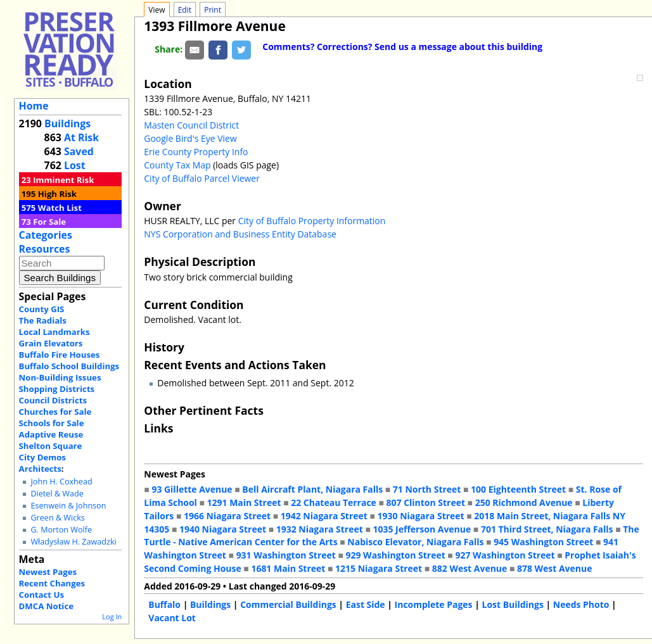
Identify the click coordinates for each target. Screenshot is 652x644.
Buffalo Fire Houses (60, 355)
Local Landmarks (54, 332)
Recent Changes (52, 583)
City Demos (42, 457)
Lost (75, 165)
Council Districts (53, 400)
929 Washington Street (396, 555)
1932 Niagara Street (320, 529)
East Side (366, 604)
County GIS (42, 309)
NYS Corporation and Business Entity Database (240, 234)
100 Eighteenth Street (518, 489)
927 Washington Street (505, 555)
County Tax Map (177, 165)
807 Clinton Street (426, 502)
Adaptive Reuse (51, 434)
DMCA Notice (46, 606)
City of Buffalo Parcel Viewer (202, 178)
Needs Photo (581, 604)
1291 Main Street (244, 502)
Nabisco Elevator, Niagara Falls (415, 542)
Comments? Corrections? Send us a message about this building (402, 47)
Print (213, 10)
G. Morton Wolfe (61, 530)
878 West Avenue (554, 568)
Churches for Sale (55, 412)
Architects (40, 469)
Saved (79, 151)
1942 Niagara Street (324, 516)
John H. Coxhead (61, 482)
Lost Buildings (512, 604)
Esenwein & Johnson (68, 506)
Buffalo (164, 604)
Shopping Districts (57, 389)
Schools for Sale (52, 423)
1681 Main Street (288, 568)
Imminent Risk (63, 180)
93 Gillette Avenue (192, 489)
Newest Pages (48, 572)
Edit (185, 10)
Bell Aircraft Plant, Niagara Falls (312, 489)
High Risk (57, 194)
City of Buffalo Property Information (312, 221)
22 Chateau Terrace (334, 502)
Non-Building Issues (60, 377)
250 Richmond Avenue (524, 502)
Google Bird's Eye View (190, 138)
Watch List (60, 208)
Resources (45, 249)
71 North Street (427, 489)
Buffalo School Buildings (69, 366)
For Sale (49, 222)
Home (34, 106)
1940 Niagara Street (223, 529)
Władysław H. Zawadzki (73, 542)
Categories (46, 235)
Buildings (67, 123)
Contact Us (42, 595)
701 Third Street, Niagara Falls (547, 529)
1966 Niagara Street (227, 516)
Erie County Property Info (196, 152)
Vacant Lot (172, 618)
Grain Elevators (51, 343)
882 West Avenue (470, 568)
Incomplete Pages (434, 604)
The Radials (43, 320)
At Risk (81, 137)
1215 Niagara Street (379, 568)
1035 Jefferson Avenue (422, 529)
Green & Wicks (57, 518)
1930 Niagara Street (421, 516)
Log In (112, 616)
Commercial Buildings (288, 604)
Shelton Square (51, 446)
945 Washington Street (543, 542)
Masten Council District (191, 125)
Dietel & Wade (57, 494)
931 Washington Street (286, 555)
